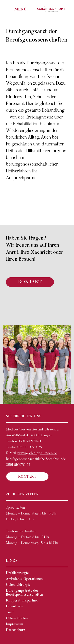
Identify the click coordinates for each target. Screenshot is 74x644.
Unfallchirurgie (17, 573)
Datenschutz (15, 630)
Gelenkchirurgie (18, 585)
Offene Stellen (17, 618)
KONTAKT (30, 282)
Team (10, 613)
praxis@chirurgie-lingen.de (37, 453)
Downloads (14, 607)
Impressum (15, 624)
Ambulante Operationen (24, 579)
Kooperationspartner (22, 601)
